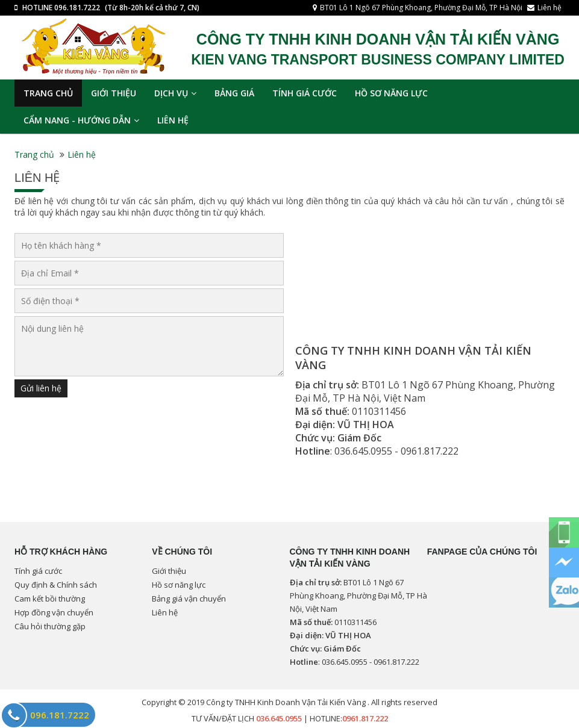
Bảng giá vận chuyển (189, 599)
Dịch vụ (175, 93)
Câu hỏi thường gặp (50, 626)
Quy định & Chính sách (56, 585)
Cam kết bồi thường (50, 599)
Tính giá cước (305, 93)
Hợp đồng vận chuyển (54, 612)
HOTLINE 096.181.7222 (61, 8)
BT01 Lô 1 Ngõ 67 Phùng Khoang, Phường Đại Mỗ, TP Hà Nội (421, 8)
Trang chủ (34, 154)
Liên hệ (549, 8)
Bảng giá (234, 93)
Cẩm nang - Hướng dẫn (81, 120)
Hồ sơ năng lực (391, 93)
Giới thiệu (114, 93)
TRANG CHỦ (48, 93)
